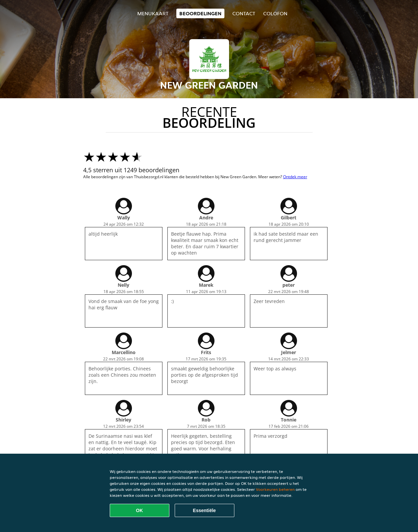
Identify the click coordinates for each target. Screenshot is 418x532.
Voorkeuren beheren (275, 489)
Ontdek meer (295, 177)
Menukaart (153, 13)
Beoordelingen (200, 13)
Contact (244, 13)
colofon (275, 13)
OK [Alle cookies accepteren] (139, 510)
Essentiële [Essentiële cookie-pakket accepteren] (204, 510)
